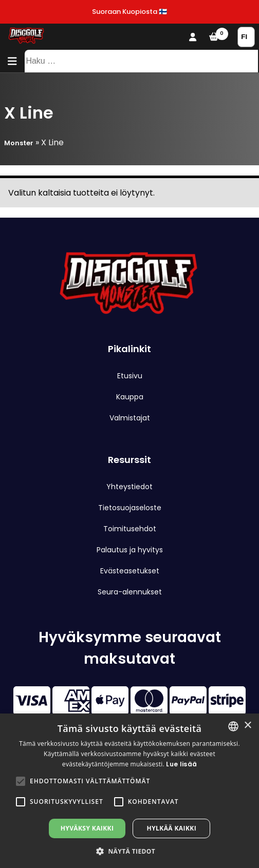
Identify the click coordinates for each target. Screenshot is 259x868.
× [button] (247, 726)
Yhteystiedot (129, 487)
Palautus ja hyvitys (130, 550)
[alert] (129, 791)
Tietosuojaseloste (130, 508)
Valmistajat (130, 418)
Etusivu (130, 376)
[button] (21, 781)
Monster (19, 143)
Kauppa (130, 397)
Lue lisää (181, 764)
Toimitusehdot (130, 529)
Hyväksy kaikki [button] (87, 828)
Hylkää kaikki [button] (172, 828)
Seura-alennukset (130, 592)
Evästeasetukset (130, 571)
